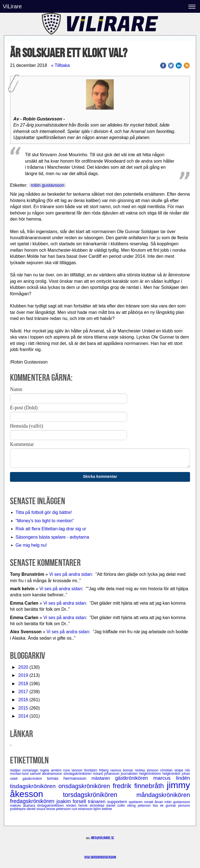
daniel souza (36, 809)
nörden (72, 806)
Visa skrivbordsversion (100, 857)
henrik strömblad (92, 806)
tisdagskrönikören (34, 786)
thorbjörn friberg (97, 770)
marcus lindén (171, 778)
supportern (118, 802)
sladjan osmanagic (25, 770)
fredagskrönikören (33, 801)
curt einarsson (83, 809)
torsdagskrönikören (100, 795)
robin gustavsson (48, 185)
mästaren (103, 778)
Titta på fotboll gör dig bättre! (44, 512)
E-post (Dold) (24, 408)
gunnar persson (178, 806)
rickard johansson (107, 774)
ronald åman (154, 802)
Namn (16, 389)
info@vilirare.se (102, 838)
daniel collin (117, 806)
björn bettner (103, 809)
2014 (23, 716)
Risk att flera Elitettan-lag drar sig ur (51, 529)
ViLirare (12, 6)
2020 (23, 667)
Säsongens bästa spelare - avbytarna (53, 537)
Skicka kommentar (100, 476)
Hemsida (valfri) (26, 426)
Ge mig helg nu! (31, 545)
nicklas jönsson (147, 770)
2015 (23, 708)
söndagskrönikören (78, 774)
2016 (23, 700)
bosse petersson (59, 809)
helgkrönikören (151, 774)
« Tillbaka (60, 65)
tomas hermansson (69, 778)
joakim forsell (72, 801)
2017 (23, 692)
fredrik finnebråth (140, 786)
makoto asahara (24, 806)
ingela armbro (52, 770)
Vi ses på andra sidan (70, 574)
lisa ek (159, 806)
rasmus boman (123, 770)
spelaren (136, 802)
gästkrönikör (35, 779)
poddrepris (18, 809)
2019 (23, 675)
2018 (23, 684)
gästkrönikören (134, 778)
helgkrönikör (172, 774)
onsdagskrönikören (86, 786)
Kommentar (22, 444)
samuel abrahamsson (47, 774)
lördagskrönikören (51, 806)
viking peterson (140, 806)
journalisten (130, 774)
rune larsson (74, 770)
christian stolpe (173, 770)
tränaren (98, 802)
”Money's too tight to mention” (45, 521)
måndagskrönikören (163, 795)
